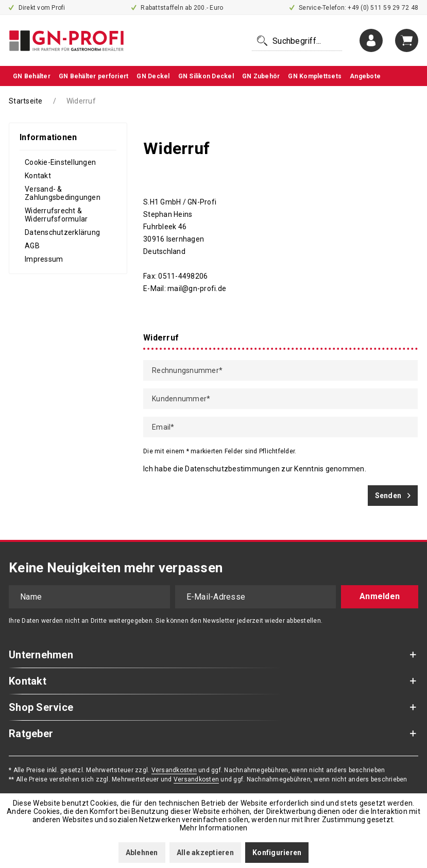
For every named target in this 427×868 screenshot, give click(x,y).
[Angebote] (365, 76)
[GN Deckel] (153, 76)
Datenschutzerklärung (62, 232)
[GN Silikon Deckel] (206, 76)
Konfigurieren (277, 853)
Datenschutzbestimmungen (232, 469)
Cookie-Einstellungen (60, 162)
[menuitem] (297, 41)
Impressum (44, 259)
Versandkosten (174, 770)
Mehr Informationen (214, 828)
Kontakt (38, 176)
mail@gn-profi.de (197, 288)
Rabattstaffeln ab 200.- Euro (177, 8)
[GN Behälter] (32, 76)
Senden (393, 493)
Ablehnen (142, 853)
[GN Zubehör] (261, 76)
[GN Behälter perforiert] (94, 76)
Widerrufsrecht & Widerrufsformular (56, 215)
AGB (32, 246)
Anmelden (380, 596)
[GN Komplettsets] (315, 76)
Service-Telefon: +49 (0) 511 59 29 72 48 (354, 8)
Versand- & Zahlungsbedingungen (63, 193)
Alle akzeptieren (205, 853)
